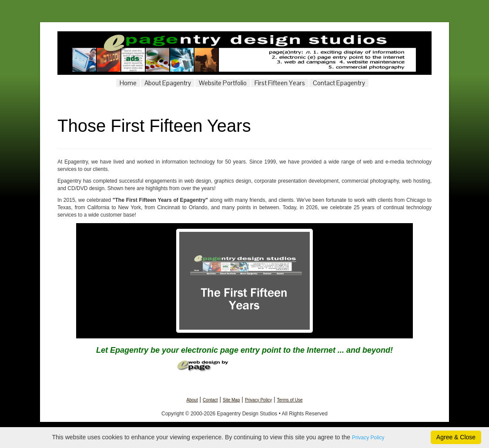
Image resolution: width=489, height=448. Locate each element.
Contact (210, 400)
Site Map (231, 400)
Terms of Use (290, 400)
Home (128, 83)
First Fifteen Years (280, 83)
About (192, 400)
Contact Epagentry (339, 83)
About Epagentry (168, 83)
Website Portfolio (223, 83)
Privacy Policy (258, 400)
